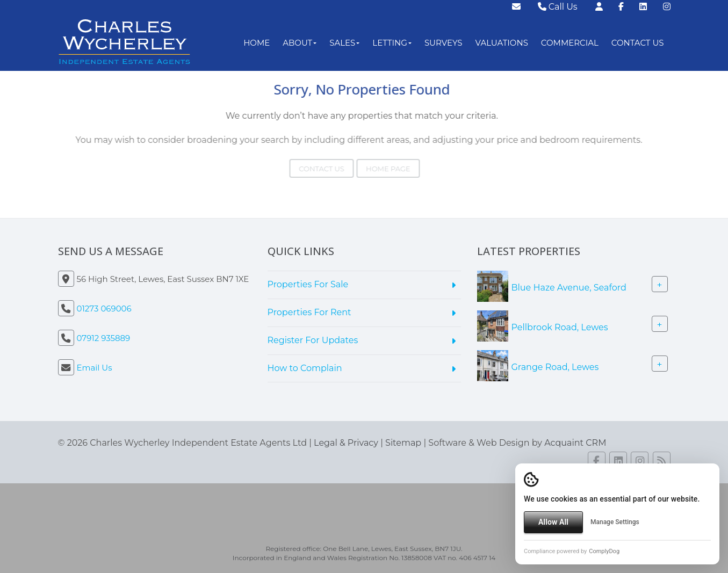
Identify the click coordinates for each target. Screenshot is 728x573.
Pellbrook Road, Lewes (560, 327)
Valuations (502, 43)
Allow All (553, 522)
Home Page (377, 169)
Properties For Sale (308, 284)
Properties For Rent (309, 312)
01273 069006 (104, 309)
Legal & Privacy (346, 443)
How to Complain (305, 368)
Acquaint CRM (575, 443)
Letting (392, 43)
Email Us (95, 368)
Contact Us (638, 43)
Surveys (444, 43)
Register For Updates (313, 340)
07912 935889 (104, 338)
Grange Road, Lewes (555, 367)
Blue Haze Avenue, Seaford (569, 288)
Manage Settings (615, 522)
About (300, 43)
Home (257, 43)
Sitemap (403, 443)
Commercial (570, 43)
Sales (344, 43)
